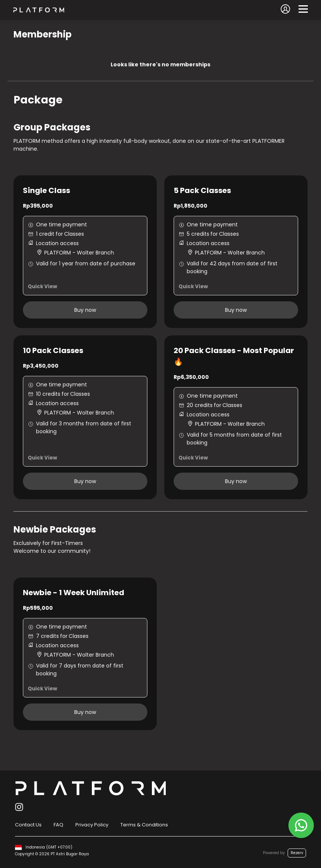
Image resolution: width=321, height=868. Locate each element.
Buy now (85, 310)
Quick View (43, 287)
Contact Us (28, 825)
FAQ (58, 825)
